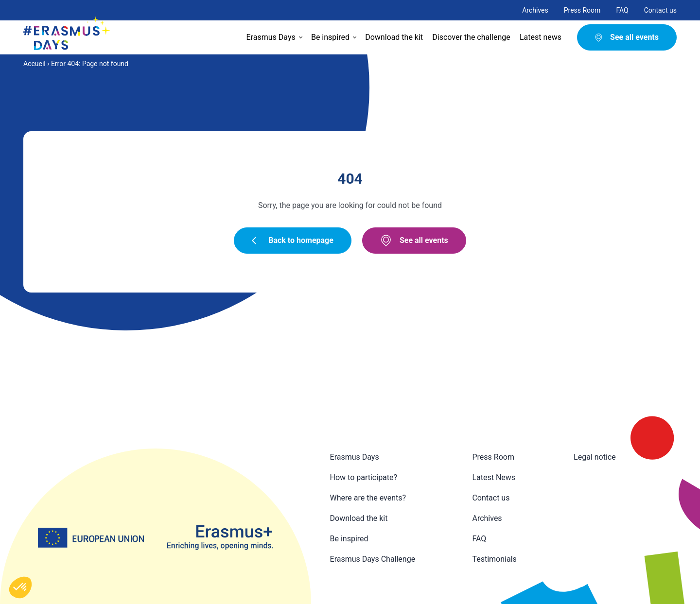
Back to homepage (293, 240)
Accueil (35, 64)
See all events (414, 241)
